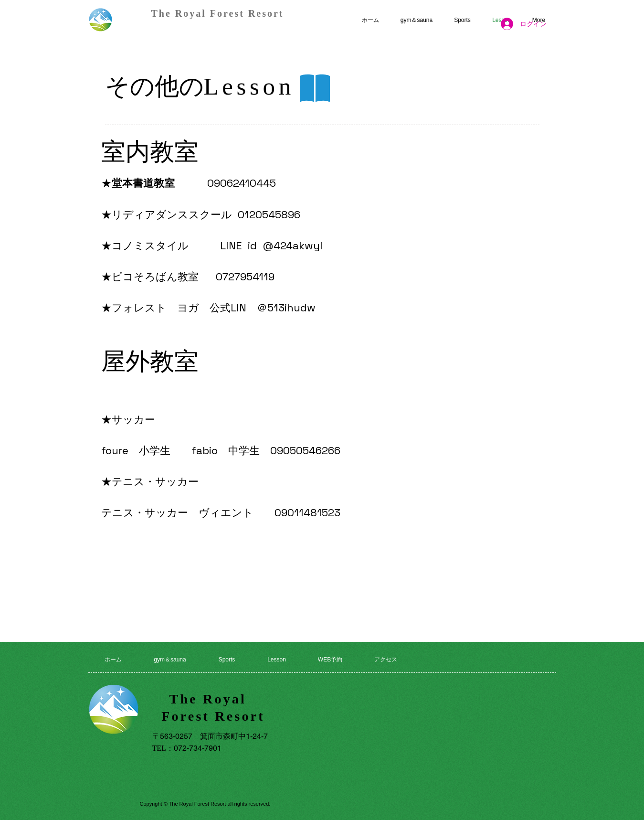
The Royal (213, 699)
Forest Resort (213, 716)
